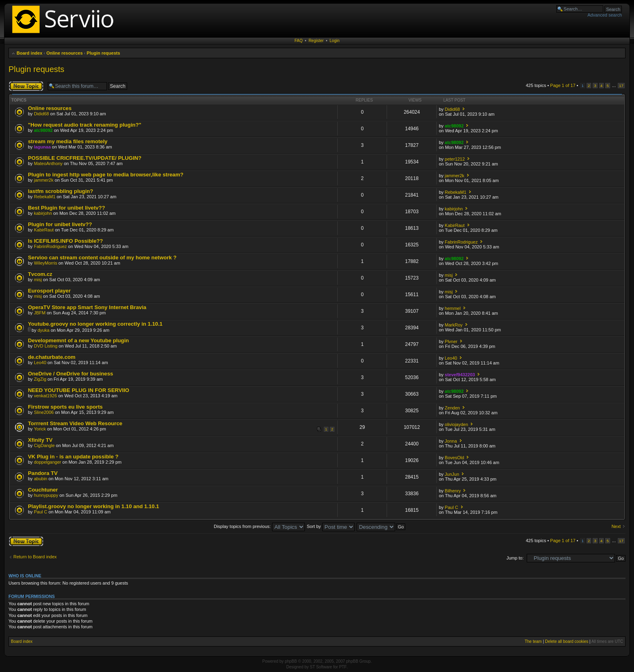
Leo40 (40, 362)
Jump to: (515, 558)
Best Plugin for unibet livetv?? (67, 208)
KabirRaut (44, 230)
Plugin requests (103, 53)
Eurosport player (49, 291)
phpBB (291, 661)
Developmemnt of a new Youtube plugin (78, 340)
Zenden (452, 408)
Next (616, 526)
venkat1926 (46, 396)
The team (533, 641)
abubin (41, 479)
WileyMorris (46, 263)
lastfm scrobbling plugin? (61, 191)
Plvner (451, 341)
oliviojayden (456, 424)
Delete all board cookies (567, 641)
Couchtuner (43, 490)
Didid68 (41, 114)
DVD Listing (46, 346)
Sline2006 (44, 412)
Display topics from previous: (259, 526)
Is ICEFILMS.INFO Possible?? (65, 241)
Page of (563, 85)
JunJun (452, 474)
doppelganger (48, 462)
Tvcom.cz (40, 274)
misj (38, 280)
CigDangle (44, 445)
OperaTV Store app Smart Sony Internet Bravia (87, 307)
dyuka (44, 330)
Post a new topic (26, 86)
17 (621, 86)
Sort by (331, 526)
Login (334, 41)
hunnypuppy (46, 495)
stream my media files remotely (68, 141)
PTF (343, 667)
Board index (30, 53)
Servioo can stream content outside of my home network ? (102, 258)
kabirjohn (43, 213)
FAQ (299, 41)
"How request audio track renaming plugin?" (85, 125)
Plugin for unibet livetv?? (60, 224)
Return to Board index (35, 557)
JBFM (40, 313)
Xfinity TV (40, 440)
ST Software (321, 667)
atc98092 (44, 130)
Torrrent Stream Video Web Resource (75, 423)
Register (316, 41)
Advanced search (605, 15)
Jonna (451, 441)
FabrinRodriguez (50, 246)
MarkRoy (454, 325)
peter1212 (455, 159)
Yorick (40, 429)
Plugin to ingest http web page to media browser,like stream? (106, 175)
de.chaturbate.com (52, 357)
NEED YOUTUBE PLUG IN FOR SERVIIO (79, 390)
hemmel (453, 308)
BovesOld (455, 458)
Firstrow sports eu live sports (65, 407)
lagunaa (43, 147)
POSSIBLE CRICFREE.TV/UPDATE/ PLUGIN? (85, 158)
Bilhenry (453, 491)
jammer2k (44, 180)
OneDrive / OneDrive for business (70, 374)
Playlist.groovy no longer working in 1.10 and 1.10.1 (94, 506)
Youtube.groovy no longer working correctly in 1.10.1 (95, 324)
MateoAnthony (48, 163)
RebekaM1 (45, 197)
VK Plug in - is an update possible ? (73, 457)
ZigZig (40, 379)
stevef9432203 (460, 375)
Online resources (64, 53)
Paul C (41, 512)
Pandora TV (43, 473)
